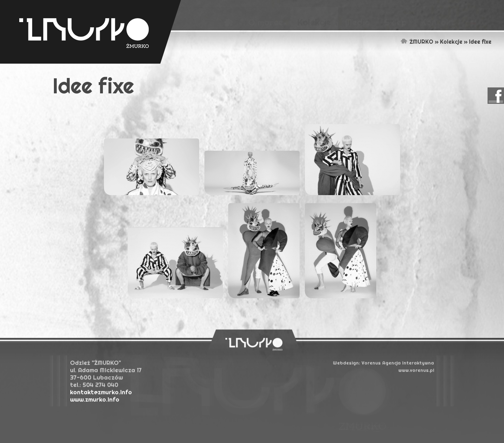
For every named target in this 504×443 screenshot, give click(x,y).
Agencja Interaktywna (398, 364)
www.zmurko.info (95, 401)
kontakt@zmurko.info (101, 394)
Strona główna (404, 42)
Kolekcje (451, 42)
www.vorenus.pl (416, 372)
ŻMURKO (421, 42)
